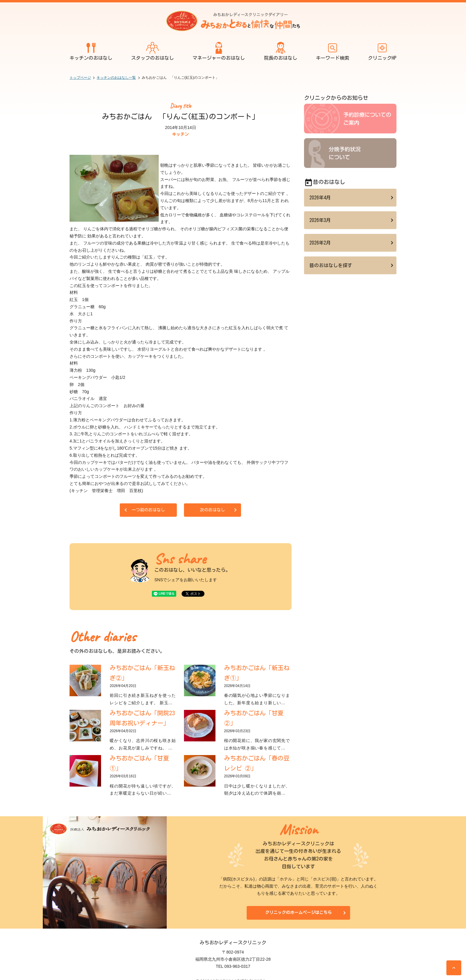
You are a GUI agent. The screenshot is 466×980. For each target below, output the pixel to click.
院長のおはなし (281, 51)
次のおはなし (212, 510)
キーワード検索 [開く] (333, 51)
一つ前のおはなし (148, 510)
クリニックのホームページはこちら (298, 913)
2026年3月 (320, 220)
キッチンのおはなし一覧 (116, 78)
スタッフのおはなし (152, 51)
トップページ (80, 78)
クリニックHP (382, 51)
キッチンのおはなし (91, 51)
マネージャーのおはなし (219, 51)
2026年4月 (320, 198)
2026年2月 (320, 243)
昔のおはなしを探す (331, 265)
